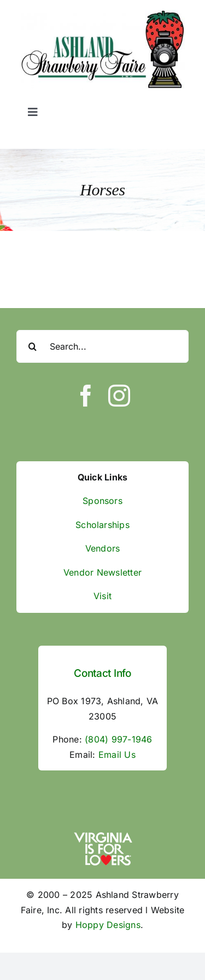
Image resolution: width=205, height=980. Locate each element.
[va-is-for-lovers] (103, 835)
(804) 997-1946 (118, 739)
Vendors (103, 548)
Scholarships (102, 525)
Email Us (117, 755)
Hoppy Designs (108, 925)
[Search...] (102, 346)
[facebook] (86, 396)
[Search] (33, 346)
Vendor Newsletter (102, 572)
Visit (102, 596)
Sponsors (102, 501)
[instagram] (119, 396)
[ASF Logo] (103, 14)
